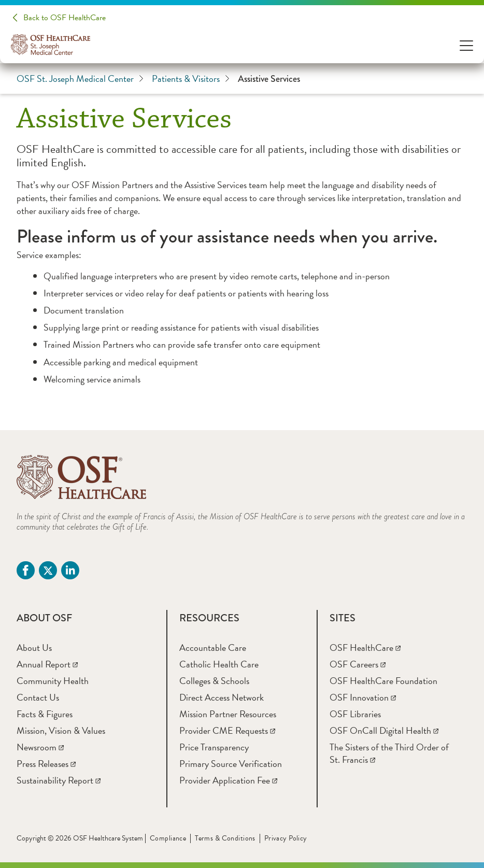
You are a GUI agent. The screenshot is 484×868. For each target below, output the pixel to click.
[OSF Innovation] (363, 697)
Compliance (168, 838)
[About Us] (34, 648)
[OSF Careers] (358, 664)
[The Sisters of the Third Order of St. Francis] (389, 753)
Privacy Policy (286, 838)
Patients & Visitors (191, 79)
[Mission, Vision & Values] (61, 730)
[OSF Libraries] (355, 714)
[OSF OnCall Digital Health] (384, 730)
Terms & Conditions (225, 838)
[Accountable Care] (213, 648)
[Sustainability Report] (59, 780)
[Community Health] (53, 681)
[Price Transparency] (214, 747)
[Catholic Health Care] (219, 664)
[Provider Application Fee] (228, 780)
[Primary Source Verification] (231, 764)
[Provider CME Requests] (227, 730)
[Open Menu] (466, 45)
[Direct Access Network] (222, 697)
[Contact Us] (38, 697)
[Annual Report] (47, 664)
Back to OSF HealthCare (65, 18)
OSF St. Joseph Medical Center (80, 79)
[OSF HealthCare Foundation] (383, 681)
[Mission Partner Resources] (228, 714)
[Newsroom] (40, 747)
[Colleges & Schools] (214, 681)
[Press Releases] (46, 764)
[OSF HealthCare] (365, 648)
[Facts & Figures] (45, 714)
